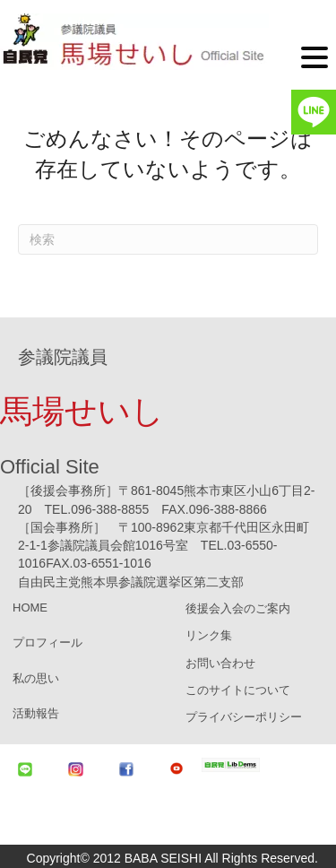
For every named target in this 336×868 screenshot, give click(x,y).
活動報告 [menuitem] (36, 713)
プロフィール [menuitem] (47, 642)
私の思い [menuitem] (36, 678)
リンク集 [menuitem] (209, 635)
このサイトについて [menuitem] (238, 690)
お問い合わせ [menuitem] (220, 663)
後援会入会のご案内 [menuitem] (238, 608)
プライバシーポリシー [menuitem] (244, 717)
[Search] (168, 239)
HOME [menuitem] (30, 608)
